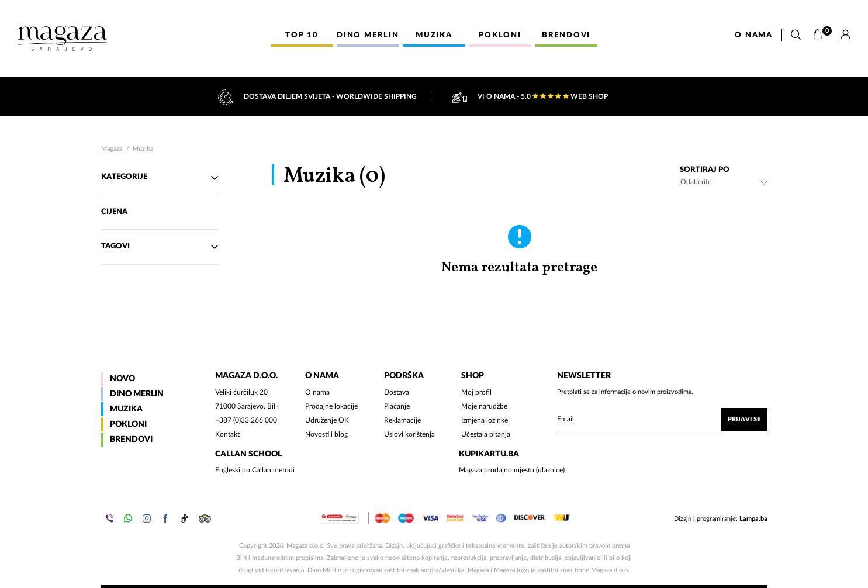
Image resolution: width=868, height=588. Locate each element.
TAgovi (160, 247)
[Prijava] (845, 35)
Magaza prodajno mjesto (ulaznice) (512, 470)
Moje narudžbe (484, 406)
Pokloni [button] (500, 35)
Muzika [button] (434, 35)
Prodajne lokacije (331, 406)
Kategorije (160, 178)
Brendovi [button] (566, 35)
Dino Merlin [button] (368, 35)
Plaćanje (397, 406)
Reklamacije (402, 420)
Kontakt (227, 434)
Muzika (143, 149)
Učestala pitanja (486, 434)
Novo (122, 379)
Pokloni (128, 424)
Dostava (397, 392)
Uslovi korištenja (409, 434)
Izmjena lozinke (485, 420)
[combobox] (724, 182)
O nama (754, 35)
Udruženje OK (327, 420)
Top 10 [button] (302, 35)
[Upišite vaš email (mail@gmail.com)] (662, 420)
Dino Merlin (137, 394)
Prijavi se (744, 419)
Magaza (112, 149)
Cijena (115, 212)
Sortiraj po (705, 170)
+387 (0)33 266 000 (246, 420)
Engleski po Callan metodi (255, 470)
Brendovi (131, 440)
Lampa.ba (753, 519)
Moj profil (476, 392)
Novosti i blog (326, 434)
